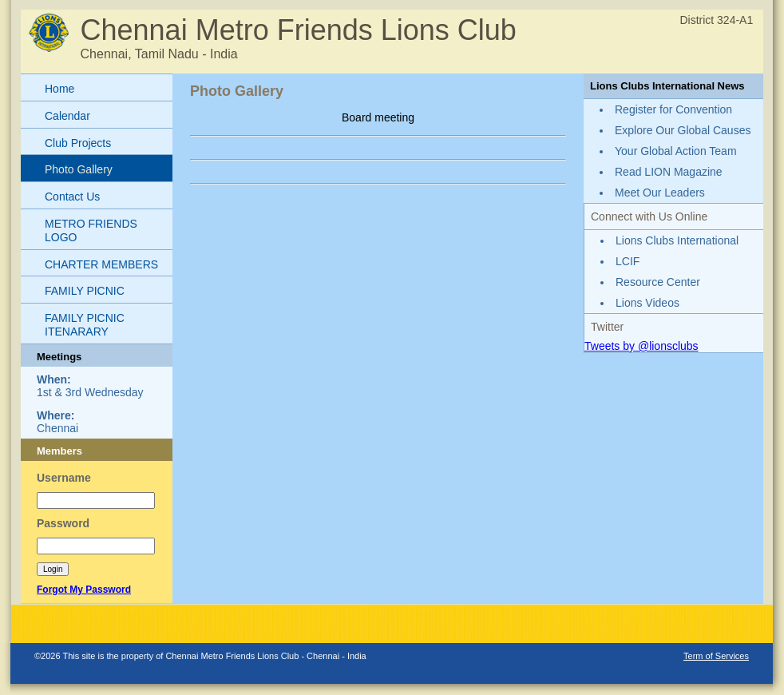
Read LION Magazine (669, 172)
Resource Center (658, 282)
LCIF (628, 261)
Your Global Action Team (676, 151)
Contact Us (72, 197)
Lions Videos (647, 303)
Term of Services (716, 656)
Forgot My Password (84, 590)
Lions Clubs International (677, 240)
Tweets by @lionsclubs (641, 346)
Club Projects (78, 143)
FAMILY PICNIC (85, 291)
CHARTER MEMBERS (101, 264)
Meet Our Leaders (660, 193)
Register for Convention (673, 109)
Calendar (67, 116)
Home (59, 89)
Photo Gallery (79, 169)
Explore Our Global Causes (683, 130)
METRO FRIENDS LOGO (91, 230)
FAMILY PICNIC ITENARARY (85, 325)
